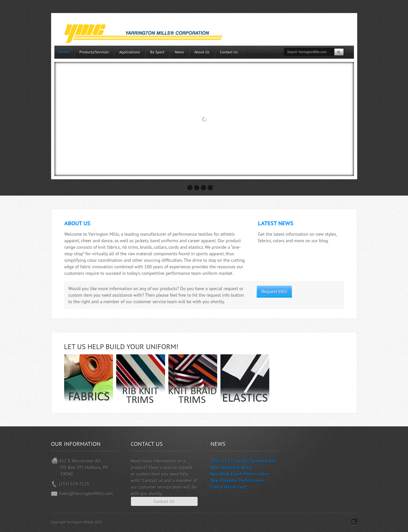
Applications (129, 52)
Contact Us (229, 52)
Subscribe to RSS (354, 522)
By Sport (157, 52)
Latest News (275, 223)
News (179, 52)
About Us (202, 52)
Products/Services (94, 52)
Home (64, 52)
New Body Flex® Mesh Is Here (240, 474)
